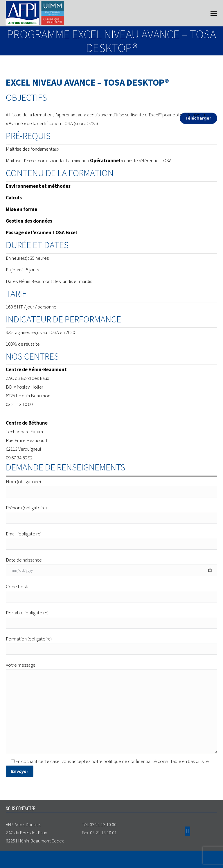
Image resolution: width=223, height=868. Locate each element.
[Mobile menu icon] (214, 13)
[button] (187, 831)
